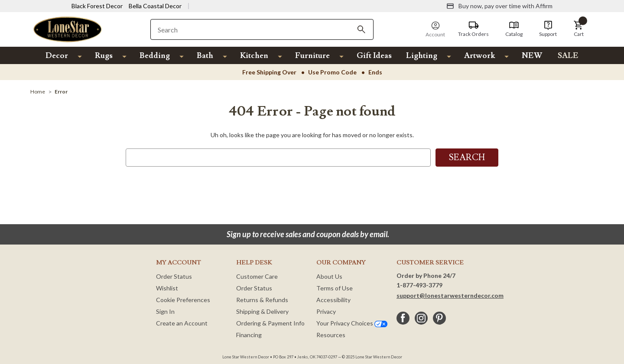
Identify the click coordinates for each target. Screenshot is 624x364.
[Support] (548, 29)
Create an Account (182, 323)
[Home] (38, 92)
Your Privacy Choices (352, 323)
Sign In (165, 311)
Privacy (326, 311)
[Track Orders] (473, 29)
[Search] (361, 29)
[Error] (61, 92)
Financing (249, 335)
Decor (57, 56)
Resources (331, 335)
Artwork (479, 56)
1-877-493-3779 (419, 285)
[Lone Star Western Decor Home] (68, 29)
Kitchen (254, 56)
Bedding (155, 56)
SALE (568, 56)
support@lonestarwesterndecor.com (450, 295)
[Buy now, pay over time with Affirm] (499, 6)
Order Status (174, 276)
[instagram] (421, 318)
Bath (205, 56)
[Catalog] (514, 29)
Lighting (422, 56)
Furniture (312, 56)
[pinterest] (439, 318)
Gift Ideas (374, 56)
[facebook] (403, 318)
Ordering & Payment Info (270, 323)
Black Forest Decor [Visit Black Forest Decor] (97, 6)
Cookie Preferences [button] (183, 300)
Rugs (104, 56)
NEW (532, 56)
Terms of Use (335, 288)
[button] (578, 29)
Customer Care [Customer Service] (257, 276)
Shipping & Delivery (262, 311)
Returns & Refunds (262, 300)
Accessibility (333, 300)
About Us (329, 276)
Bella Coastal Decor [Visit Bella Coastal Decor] (155, 6)
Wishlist (167, 288)
